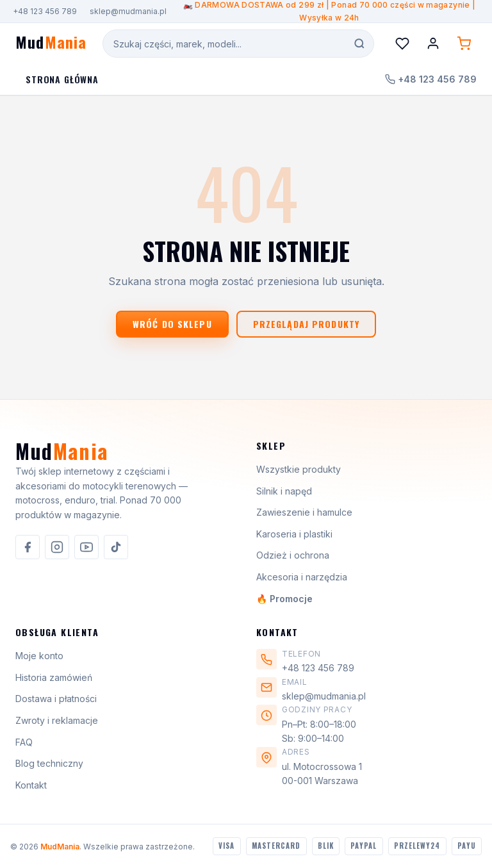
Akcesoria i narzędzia (302, 577)
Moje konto (39, 656)
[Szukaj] (359, 44)
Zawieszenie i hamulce (304, 512)
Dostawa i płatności (56, 699)
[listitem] (28, 547)
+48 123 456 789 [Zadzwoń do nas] (431, 79)
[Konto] (433, 44)
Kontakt (31, 785)
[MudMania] (62, 456)
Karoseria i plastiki (294, 534)
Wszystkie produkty (299, 469)
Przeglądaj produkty (306, 324)
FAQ (24, 742)
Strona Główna (62, 79)
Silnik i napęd (284, 491)
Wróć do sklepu (172, 324)
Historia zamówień (54, 677)
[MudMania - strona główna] (51, 44)
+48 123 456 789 (45, 11)
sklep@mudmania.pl (128, 11)
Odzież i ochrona (293, 555)
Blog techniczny (49, 763)
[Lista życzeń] (402, 44)
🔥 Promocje (284, 599)
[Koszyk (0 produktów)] (464, 44)
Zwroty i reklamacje (57, 720)
